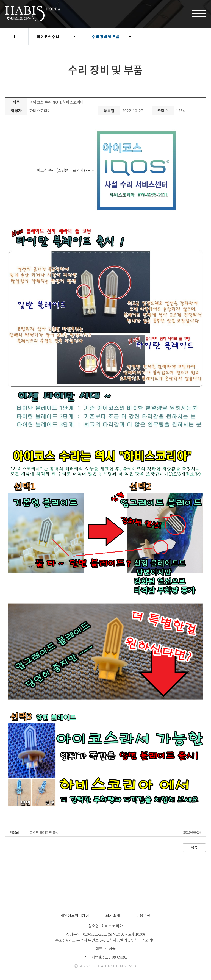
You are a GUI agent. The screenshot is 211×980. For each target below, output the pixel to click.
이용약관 (143, 915)
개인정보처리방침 (75, 915)
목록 (194, 847)
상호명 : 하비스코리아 (105, 926)
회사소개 (113, 915)
